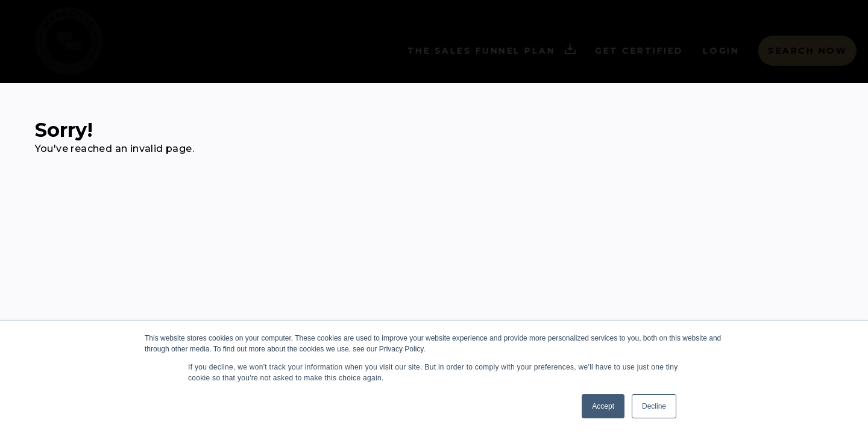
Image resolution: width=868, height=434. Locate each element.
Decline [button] (654, 406)
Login (698, 51)
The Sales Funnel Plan (468, 51)
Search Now (784, 51)
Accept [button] (603, 406)
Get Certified (616, 51)
